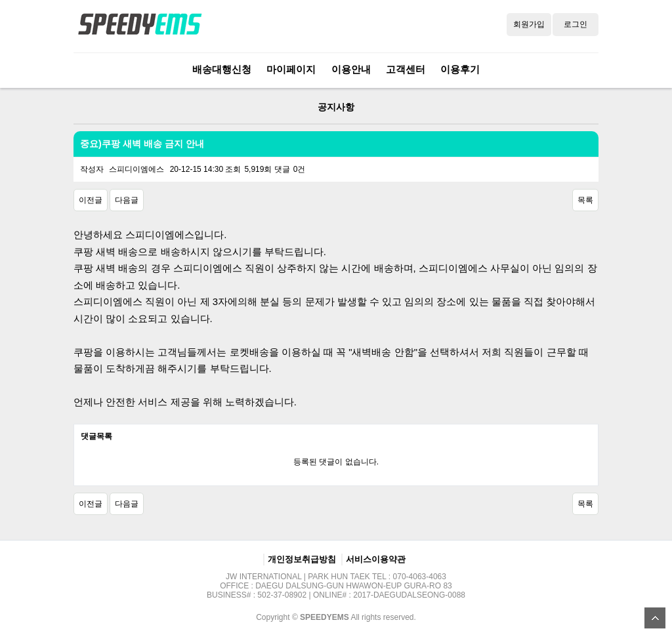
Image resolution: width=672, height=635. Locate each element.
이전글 (91, 200)
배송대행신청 (222, 69)
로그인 (576, 24)
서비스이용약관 (376, 559)
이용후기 (460, 69)
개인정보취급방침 (302, 559)
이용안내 (351, 69)
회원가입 (529, 24)
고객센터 (406, 69)
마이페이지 (291, 69)
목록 (585, 200)
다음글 (127, 200)
